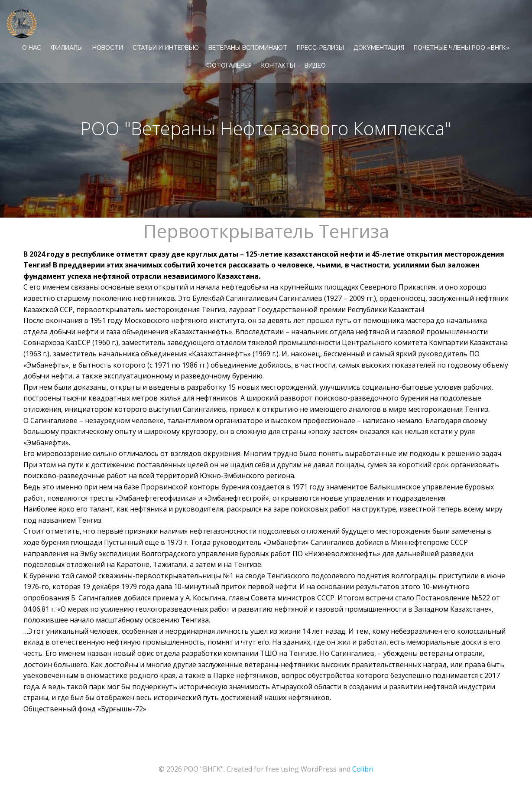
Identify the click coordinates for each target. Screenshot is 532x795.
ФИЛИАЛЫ (67, 48)
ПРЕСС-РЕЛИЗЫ (320, 48)
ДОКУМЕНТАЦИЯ (379, 48)
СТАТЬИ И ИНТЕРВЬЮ (166, 48)
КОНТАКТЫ (278, 65)
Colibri (363, 769)
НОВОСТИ (108, 48)
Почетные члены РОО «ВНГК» (462, 48)
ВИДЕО (315, 65)
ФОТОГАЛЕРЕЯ (229, 65)
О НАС (32, 48)
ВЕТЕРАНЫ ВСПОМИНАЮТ (248, 48)
